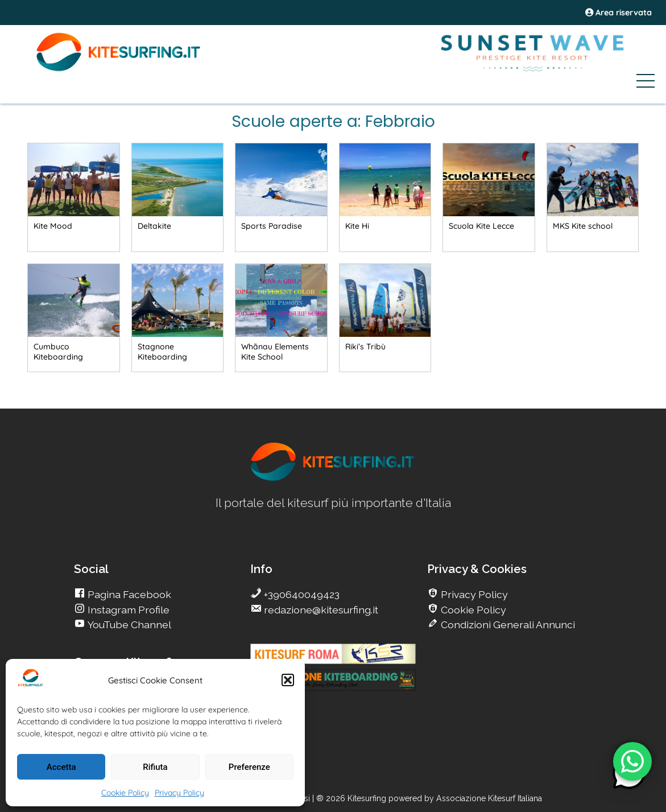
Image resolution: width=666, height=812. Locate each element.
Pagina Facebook (128, 594)
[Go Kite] (119, 69)
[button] (288, 680)
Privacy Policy (179, 793)
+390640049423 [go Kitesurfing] (301, 594)
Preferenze (249, 767)
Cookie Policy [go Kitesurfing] (472, 610)
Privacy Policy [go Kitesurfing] (473, 594)
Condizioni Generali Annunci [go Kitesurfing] (507, 625)
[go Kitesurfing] (74, 197)
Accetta (61, 767)
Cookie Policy (125, 793)
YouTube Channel (128, 625)
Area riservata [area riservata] (619, 13)
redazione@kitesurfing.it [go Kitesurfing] (320, 610)
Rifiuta (155, 767)
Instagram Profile (127, 610)
